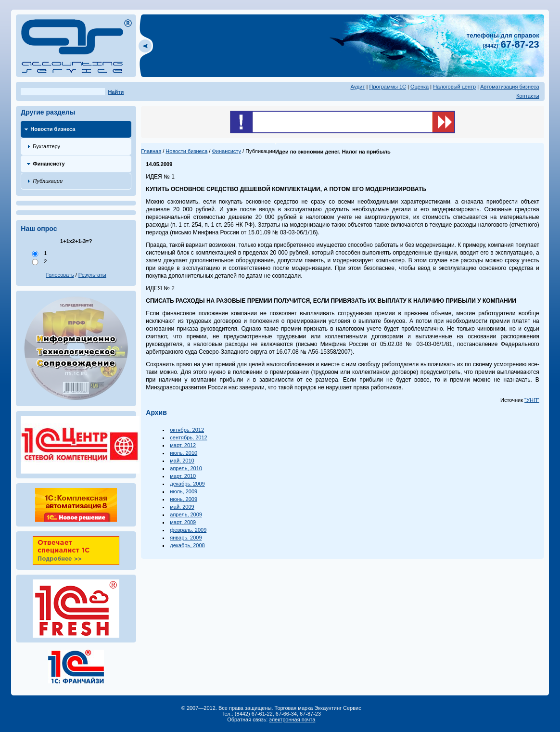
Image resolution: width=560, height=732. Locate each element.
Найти (116, 92)
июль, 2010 (184, 453)
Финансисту (49, 164)
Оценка (420, 87)
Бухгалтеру (46, 146)
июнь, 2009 (184, 499)
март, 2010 (183, 476)
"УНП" (532, 400)
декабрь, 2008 (187, 545)
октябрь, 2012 (187, 430)
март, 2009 (183, 522)
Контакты (528, 96)
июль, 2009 (184, 491)
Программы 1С (388, 87)
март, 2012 (183, 445)
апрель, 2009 (186, 514)
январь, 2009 (186, 538)
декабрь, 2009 (187, 484)
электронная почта (292, 719)
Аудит (358, 87)
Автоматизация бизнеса (510, 87)
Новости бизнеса (53, 129)
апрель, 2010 (186, 468)
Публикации (48, 181)
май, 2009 (182, 507)
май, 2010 (182, 461)
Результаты (92, 275)
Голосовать (60, 275)
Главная (151, 151)
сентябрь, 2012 (188, 437)
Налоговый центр (454, 87)
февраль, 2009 (188, 530)
